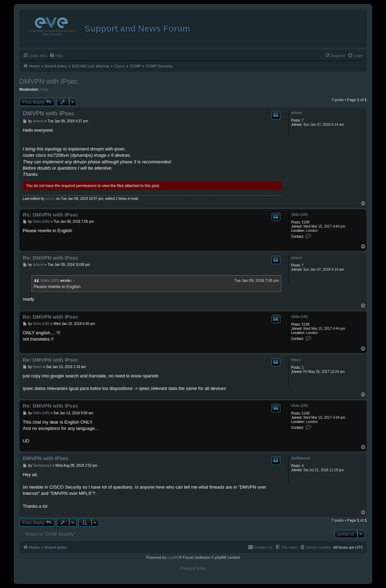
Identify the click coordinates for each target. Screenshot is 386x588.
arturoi (297, 113)
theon (296, 360)
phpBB (173, 557)
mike (44, 89)
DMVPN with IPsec (49, 81)
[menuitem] (56, 56)
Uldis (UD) (300, 215)
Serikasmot (301, 458)
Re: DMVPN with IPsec (51, 215)
